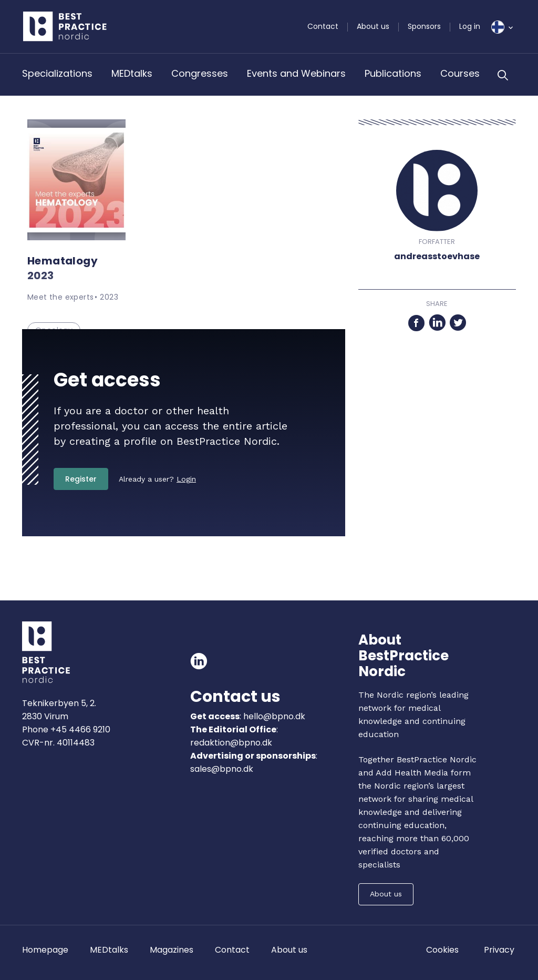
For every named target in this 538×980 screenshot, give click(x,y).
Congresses (200, 73)
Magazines (172, 950)
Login (186, 479)
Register (81, 479)
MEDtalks (132, 73)
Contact (323, 26)
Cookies (442, 950)
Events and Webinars (296, 73)
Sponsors (424, 26)
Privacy (499, 950)
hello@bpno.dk (273, 716)
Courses (460, 73)
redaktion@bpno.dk (231, 743)
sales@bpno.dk (222, 769)
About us (373, 26)
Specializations (57, 73)
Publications (393, 73)
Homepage (45, 950)
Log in (470, 26)
